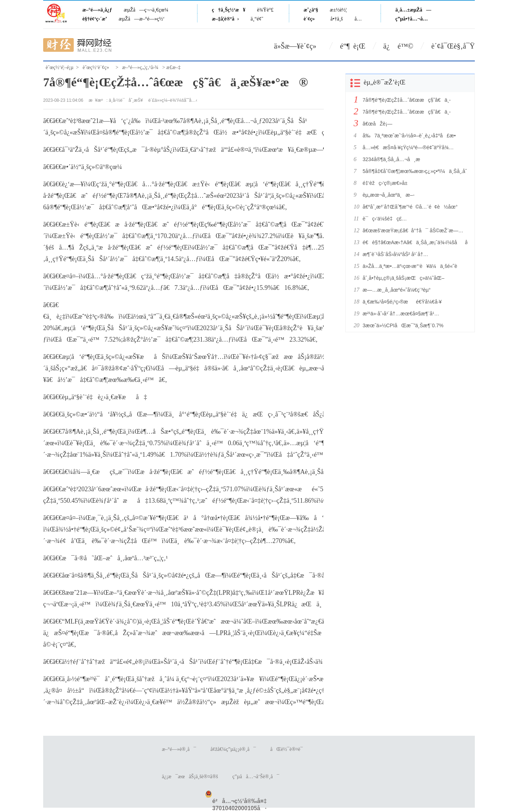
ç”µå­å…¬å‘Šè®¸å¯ (256, 777)
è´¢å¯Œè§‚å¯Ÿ (453, 46)
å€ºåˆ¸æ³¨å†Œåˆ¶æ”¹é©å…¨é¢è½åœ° (410, 207)
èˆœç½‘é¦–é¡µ (60, 67)
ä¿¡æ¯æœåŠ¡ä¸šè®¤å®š (190, 777)
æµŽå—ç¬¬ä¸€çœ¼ (146, 10)
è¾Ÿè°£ (265, 10)
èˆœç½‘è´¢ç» (98, 67)
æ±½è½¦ (338, 10)
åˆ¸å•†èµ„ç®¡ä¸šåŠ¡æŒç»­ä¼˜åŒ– (403, 278)
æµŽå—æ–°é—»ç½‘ (142, 19)
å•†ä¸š (337, 19)
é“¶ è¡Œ (353, 46)
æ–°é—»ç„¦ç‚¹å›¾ (140, 67)
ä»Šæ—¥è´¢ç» (298, 46)
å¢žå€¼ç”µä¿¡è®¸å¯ (233, 749)
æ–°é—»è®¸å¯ (179, 749)
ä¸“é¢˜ (257, 19)
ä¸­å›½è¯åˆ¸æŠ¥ (126, 100)
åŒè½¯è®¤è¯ (288, 749)
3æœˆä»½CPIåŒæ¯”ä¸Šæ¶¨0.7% (403, 325)
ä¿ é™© (398, 46)
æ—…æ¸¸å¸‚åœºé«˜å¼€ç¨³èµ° (397, 290)
